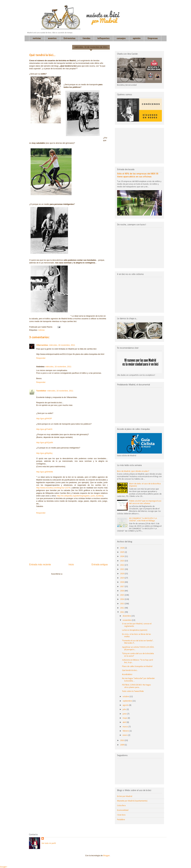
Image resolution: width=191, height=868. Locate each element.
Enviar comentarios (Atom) (74, 574)
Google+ (4, 867)
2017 (122, 587)
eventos (52, 38)
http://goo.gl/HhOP (44, 418)
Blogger (106, 855)
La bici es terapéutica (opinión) (135, 630)
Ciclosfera (121, 806)
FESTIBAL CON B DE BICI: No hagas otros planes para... (136, 686)
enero (125, 735)
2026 (122, 548)
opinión (137, 38)
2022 (122, 565)
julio (125, 709)
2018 (122, 582)
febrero (126, 731)
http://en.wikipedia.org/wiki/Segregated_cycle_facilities (80, 496)
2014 (122, 599)
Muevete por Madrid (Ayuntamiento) (132, 801)
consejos (121, 38)
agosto (126, 705)
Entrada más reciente (40, 564)
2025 (122, 552)
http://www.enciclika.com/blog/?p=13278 (53, 488)
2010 (122, 740)
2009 (122, 745)
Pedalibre (121, 820)
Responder (41, 358)
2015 (122, 595)
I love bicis (121, 815)
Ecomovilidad (123, 810)
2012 (122, 608)
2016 (122, 591)
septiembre (128, 701)
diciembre (127, 616)
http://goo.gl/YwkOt (44, 429)
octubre (126, 697)
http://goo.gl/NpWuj (44, 453)
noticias (37, 38)
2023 (122, 561)
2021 (122, 569)
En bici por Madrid (125, 796)
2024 (122, 556)
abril (125, 722)
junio (125, 714)
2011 (122, 612)
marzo (126, 727)
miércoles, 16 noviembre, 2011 (62, 345)
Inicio (71, 564)
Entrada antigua (100, 564)
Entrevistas (70, 38)
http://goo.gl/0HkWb (45, 472)
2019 (122, 578)
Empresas (153, 38)
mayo (125, 718)
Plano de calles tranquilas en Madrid (137, 666)
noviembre (127, 620)
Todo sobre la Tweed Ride (133, 691)
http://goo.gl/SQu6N (45, 442)
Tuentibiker (41, 391)
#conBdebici (127, 675)
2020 (122, 574)
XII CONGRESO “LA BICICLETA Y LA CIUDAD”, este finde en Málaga (143, 520)
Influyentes (103, 38)
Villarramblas (42, 345)
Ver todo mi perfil (49, 843)
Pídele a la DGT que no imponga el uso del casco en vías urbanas (145, 502)
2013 (122, 604)
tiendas (86, 38)
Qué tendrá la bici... (130, 670)
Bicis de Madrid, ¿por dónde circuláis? (133, 471)
